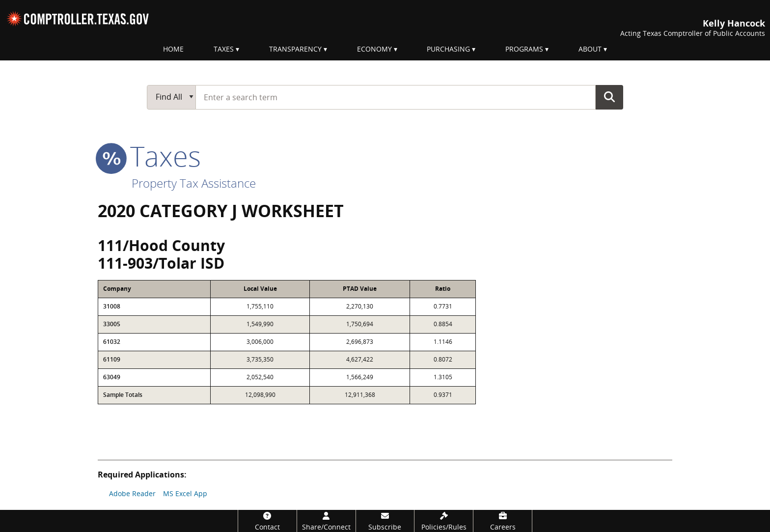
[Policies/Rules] (444, 521)
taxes (149, 156)
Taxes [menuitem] (224, 49)
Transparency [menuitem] (295, 49)
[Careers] (503, 521)
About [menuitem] (590, 49)
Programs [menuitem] (524, 49)
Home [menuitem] (173, 49)
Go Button (609, 97)
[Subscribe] (385, 521)
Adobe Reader (132, 493)
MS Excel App (185, 493)
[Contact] (267, 521)
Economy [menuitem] (374, 49)
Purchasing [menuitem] (448, 49)
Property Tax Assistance (194, 183)
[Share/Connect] (326, 521)
